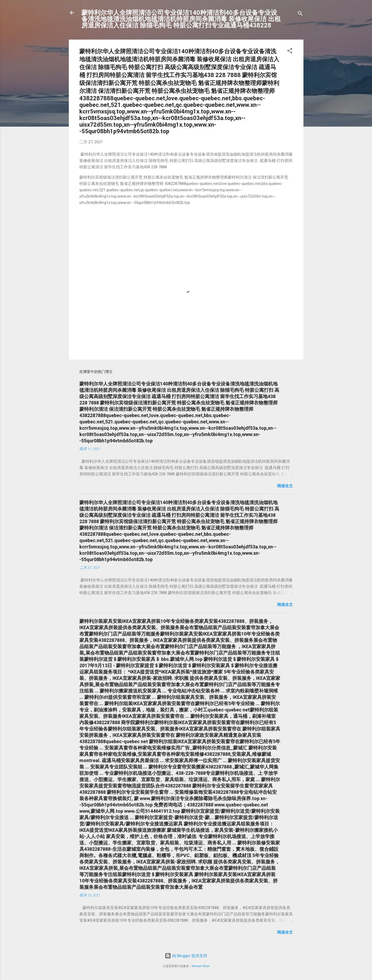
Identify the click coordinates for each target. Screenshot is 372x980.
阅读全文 (285, 486)
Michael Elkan (201, 966)
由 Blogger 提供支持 (186, 956)
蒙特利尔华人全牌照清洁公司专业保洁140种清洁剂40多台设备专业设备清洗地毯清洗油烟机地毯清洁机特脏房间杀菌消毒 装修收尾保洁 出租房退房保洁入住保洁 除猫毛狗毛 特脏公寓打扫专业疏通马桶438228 (181, 19)
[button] (290, 52)
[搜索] (300, 14)
